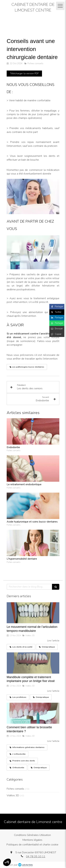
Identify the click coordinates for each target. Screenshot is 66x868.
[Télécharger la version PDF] (24, 74)
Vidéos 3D (13, 795)
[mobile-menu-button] (60, 6)
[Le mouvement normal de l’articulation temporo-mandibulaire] (33, 613)
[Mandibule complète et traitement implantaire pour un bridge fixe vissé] (33, 663)
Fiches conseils (15, 789)
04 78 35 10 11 (36, 856)
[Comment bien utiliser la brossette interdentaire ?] (33, 713)
